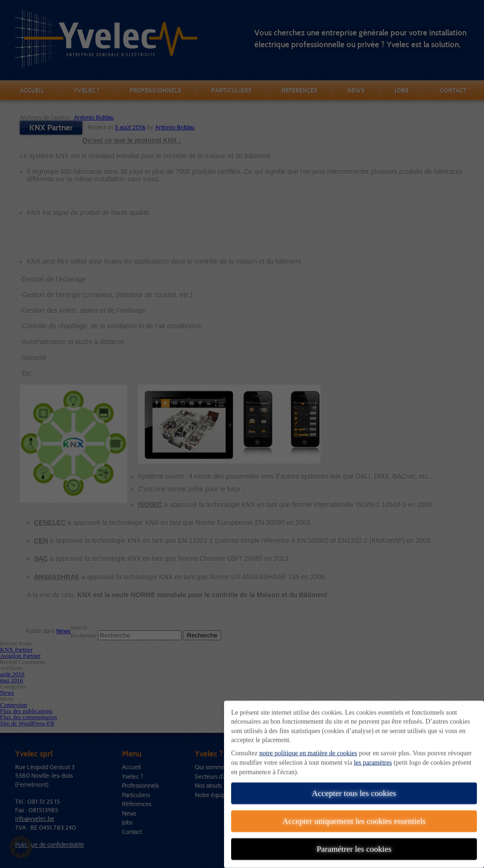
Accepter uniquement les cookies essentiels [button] (354, 816)
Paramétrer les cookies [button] (354, 844)
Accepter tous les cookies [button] (354, 788)
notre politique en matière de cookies (308, 748)
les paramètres (373, 758)
